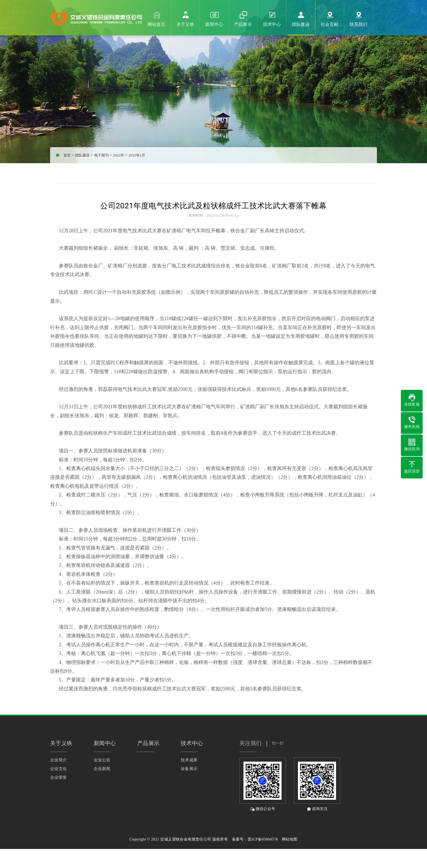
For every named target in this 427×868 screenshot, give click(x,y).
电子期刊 (102, 155)
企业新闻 (102, 769)
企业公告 (102, 760)
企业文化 (59, 769)
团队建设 (83, 155)
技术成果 (189, 760)
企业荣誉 (59, 777)
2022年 (119, 155)
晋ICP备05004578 (263, 839)
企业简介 (59, 760)
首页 (67, 155)
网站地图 (290, 839)
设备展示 (189, 769)
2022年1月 (137, 155)
